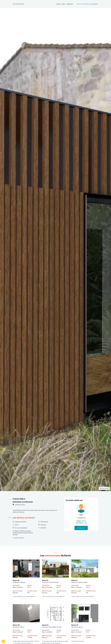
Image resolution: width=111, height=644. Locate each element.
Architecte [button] (81, 518)
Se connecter (94, 4)
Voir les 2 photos (104, 488)
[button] (3, 641)
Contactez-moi (81, 528)
